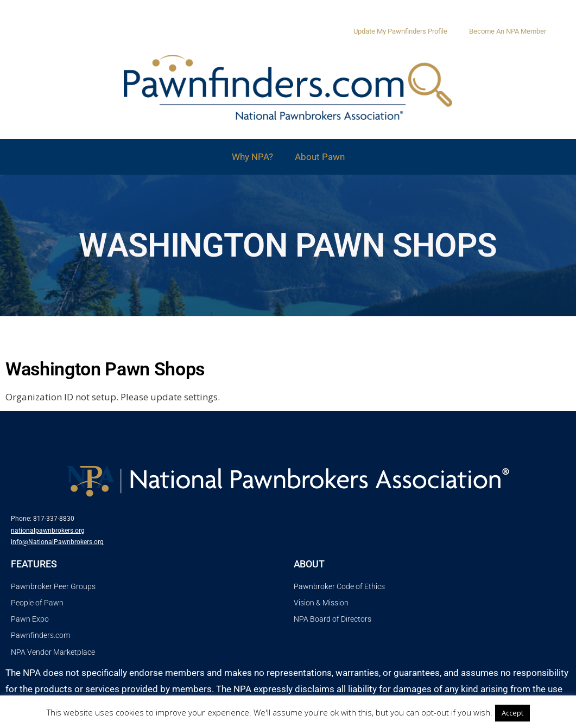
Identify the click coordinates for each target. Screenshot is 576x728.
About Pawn (320, 157)
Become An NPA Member (508, 31)
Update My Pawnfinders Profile (400, 31)
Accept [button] (512, 713)
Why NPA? (252, 157)
